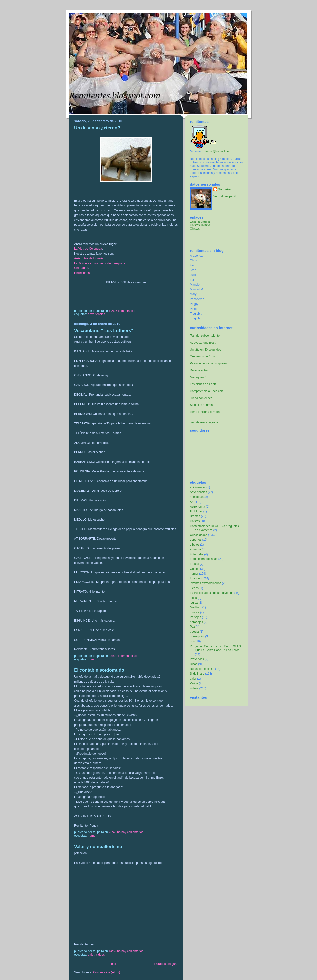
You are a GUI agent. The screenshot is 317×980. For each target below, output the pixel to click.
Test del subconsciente (205, 336)
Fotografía (197, 554)
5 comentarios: (126, 311)
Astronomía (198, 507)
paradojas (196, 622)
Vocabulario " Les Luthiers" (104, 330)
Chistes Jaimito (200, 225)
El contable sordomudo (99, 670)
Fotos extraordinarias (204, 559)
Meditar (195, 607)
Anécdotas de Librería (89, 258)
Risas (194, 664)
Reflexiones (82, 273)
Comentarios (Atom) (107, 972)
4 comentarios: (127, 656)
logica (194, 603)
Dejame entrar (199, 370)
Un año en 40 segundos (206, 350)
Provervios (197, 659)
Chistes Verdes (200, 222)
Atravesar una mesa (203, 343)
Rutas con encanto (202, 669)
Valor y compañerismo (98, 847)
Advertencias (96, 314)
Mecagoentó (198, 377)
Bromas (195, 516)
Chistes (195, 229)
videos (100, 955)
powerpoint (197, 636)
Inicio (114, 964)
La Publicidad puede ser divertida (212, 593)
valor (91, 955)
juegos (194, 588)
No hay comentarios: (131, 832)
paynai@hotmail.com (218, 151)
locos (193, 598)
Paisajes (196, 617)
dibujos (195, 545)
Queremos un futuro (203, 356)
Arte (193, 502)
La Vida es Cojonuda (88, 249)
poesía (194, 632)
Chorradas (81, 268)
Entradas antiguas (166, 964)
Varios (194, 683)
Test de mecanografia (204, 422)
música (195, 612)
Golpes (195, 569)
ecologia (195, 549)
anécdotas (197, 497)
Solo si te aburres (201, 405)
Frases (194, 564)
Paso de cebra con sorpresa (208, 363)
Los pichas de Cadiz (203, 384)
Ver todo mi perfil (225, 196)
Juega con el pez (201, 398)
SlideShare (197, 674)
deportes (196, 540)
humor (92, 659)
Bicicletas (196, 512)
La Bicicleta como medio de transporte (100, 263)
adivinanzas (198, 487)
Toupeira (225, 189)
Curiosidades (198, 535)
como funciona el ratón (205, 412)
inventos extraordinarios (206, 583)
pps (192, 641)
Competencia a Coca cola (207, 391)
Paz (192, 627)
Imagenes (196, 579)
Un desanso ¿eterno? (97, 128)
